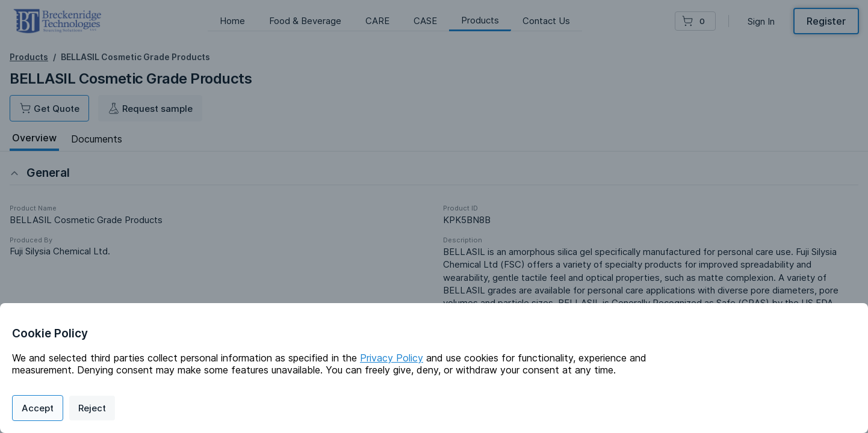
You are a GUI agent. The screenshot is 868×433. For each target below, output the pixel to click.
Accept (38, 408)
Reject (92, 408)
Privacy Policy (392, 358)
